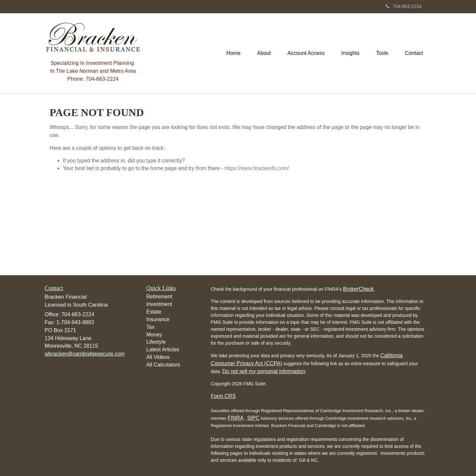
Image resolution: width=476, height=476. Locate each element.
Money (154, 335)
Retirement (159, 297)
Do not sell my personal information (264, 371)
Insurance (158, 319)
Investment (159, 304)
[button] (264, 53)
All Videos (158, 357)
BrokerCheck (358, 289)
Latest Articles (163, 349)
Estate (154, 312)
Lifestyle (156, 342)
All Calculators (163, 365)
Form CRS (223, 396)
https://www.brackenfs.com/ (257, 168)
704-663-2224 (404, 6)
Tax (151, 327)
